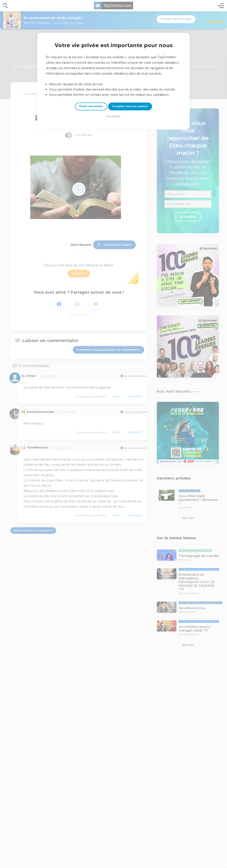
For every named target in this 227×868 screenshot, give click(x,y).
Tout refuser (113, 116)
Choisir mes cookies (91, 106)
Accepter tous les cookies (130, 106)
